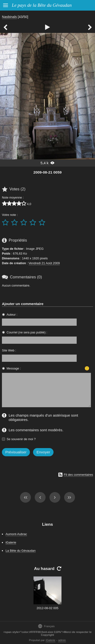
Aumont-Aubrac (16, 534)
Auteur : (12, 315)
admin (62, 640)
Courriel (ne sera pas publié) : (27, 332)
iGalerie (11, 542)
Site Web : (9, 350)
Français (46, 626)
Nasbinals (9, 17)
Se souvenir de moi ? (21, 439)
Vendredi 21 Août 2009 (44, 263)
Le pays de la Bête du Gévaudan (42, 5)
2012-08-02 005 (47, 608)
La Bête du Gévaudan (21, 551)
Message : (14, 368)
